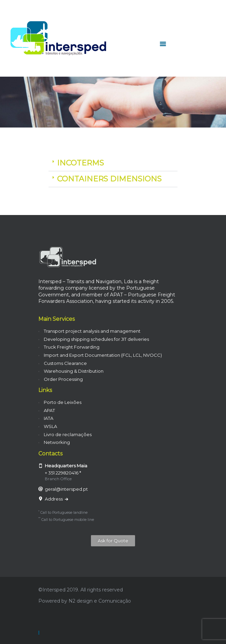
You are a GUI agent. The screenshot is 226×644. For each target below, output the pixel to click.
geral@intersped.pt (66, 489)
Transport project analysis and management (92, 331)
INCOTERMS (80, 163)
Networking (57, 442)
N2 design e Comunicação (100, 601)
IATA (49, 418)
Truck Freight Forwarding (72, 347)
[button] (113, 163)
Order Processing (63, 379)
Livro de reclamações (68, 434)
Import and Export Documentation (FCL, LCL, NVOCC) (103, 355)
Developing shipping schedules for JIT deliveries (96, 339)
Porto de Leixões (63, 402)
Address (54, 499)
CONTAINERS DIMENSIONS (109, 179)
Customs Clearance (65, 363)
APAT (49, 410)
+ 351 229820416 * (63, 473)
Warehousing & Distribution (74, 371)
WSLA (50, 426)
